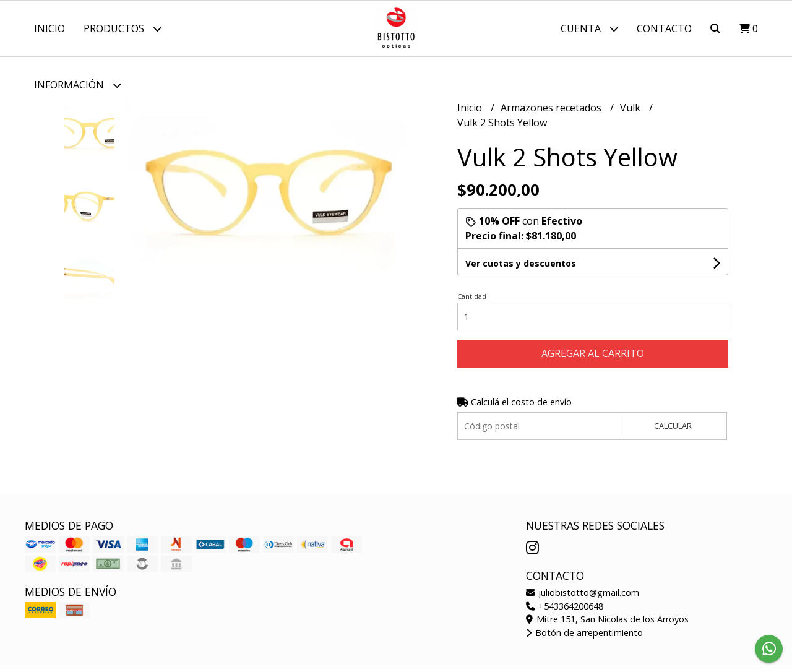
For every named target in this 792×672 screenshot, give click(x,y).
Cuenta (589, 29)
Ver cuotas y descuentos (521, 263)
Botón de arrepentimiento (584, 633)
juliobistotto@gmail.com (583, 592)
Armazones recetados (552, 108)
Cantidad (472, 296)
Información (78, 85)
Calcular (673, 426)
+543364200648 (565, 606)
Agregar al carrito (593, 353)
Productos (123, 29)
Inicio (49, 28)
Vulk (631, 108)
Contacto (664, 28)
